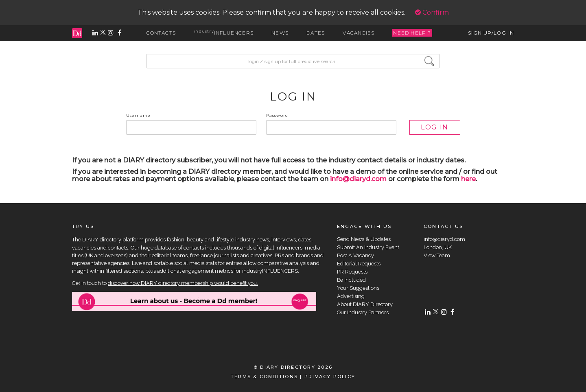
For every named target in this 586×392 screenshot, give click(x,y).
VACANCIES (359, 33)
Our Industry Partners (363, 312)
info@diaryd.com (358, 179)
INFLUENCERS (224, 33)
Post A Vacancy (355, 255)
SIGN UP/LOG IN (491, 33)
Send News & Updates (364, 239)
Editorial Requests (359, 264)
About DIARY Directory (365, 304)
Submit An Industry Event (368, 247)
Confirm (432, 12)
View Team (437, 255)
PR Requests (352, 272)
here (468, 179)
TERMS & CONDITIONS (264, 377)
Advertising (351, 296)
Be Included (351, 280)
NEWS (280, 33)
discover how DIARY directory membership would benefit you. (183, 283)
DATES (316, 33)
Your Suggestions (358, 288)
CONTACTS (161, 33)
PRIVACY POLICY (330, 377)
